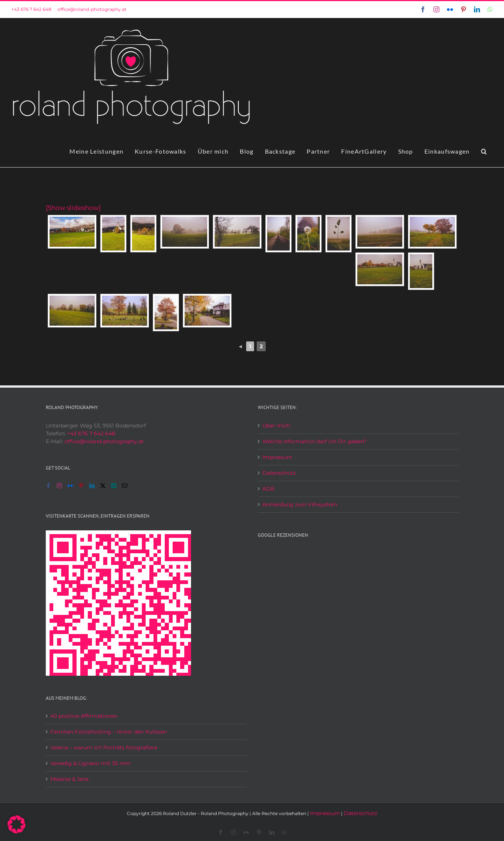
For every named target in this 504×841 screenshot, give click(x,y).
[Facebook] (48, 486)
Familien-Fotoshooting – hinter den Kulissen (109, 732)
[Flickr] (70, 486)
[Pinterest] (81, 486)
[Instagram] (59, 486)
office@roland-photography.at (92, 9)
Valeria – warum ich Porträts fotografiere (104, 747)
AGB (268, 489)
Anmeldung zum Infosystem (300, 504)
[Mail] (125, 486)
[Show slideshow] (73, 208)
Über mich (276, 426)
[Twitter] (103, 486)
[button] (484, 151)
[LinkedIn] (92, 486)
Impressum (277, 457)
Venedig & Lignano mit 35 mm (90, 763)
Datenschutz (279, 473)
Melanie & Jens (69, 779)
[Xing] (114, 486)
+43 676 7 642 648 (31, 9)
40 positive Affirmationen (84, 716)
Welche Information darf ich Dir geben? (314, 441)
